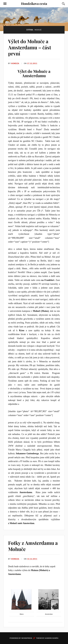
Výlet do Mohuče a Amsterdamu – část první (30, 47)
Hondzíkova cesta (34, 3)
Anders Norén (52, 638)
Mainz (22, 614)
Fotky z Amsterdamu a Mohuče (33, 546)
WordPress (27, 638)
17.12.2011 (32, 63)
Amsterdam (49, 614)
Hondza (15, 63)
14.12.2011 (32, 559)
